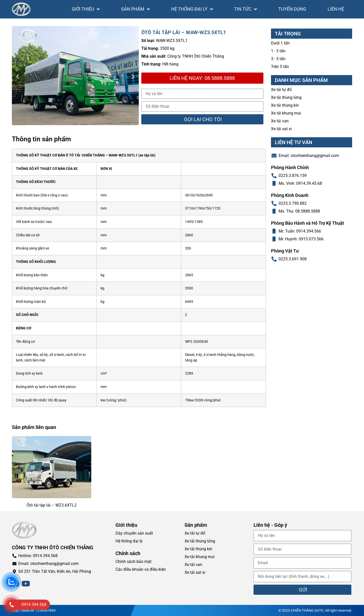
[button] (18, 76)
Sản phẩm (135, 9)
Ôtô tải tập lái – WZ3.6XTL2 (52, 505)
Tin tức (245, 9)
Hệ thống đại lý (192, 9)
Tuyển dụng (292, 9)
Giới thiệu (86, 9)
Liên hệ (336, 9)
